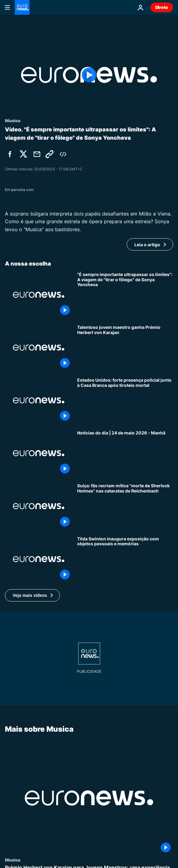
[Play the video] (89, 75)
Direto (162, 7)
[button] (32, 595)
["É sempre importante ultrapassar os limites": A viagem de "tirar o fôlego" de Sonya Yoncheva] (125, 295)
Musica (13, 860)
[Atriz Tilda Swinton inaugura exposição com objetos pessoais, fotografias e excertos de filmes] (125, 559)
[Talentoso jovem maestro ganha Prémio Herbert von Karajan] (125, 348)
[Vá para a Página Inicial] (22, 7)
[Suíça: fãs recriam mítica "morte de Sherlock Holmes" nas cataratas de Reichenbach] (125, 506)
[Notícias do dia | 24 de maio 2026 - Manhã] (125, 453)
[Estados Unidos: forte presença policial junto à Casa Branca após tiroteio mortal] (125, 400)
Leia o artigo (147, 245)
